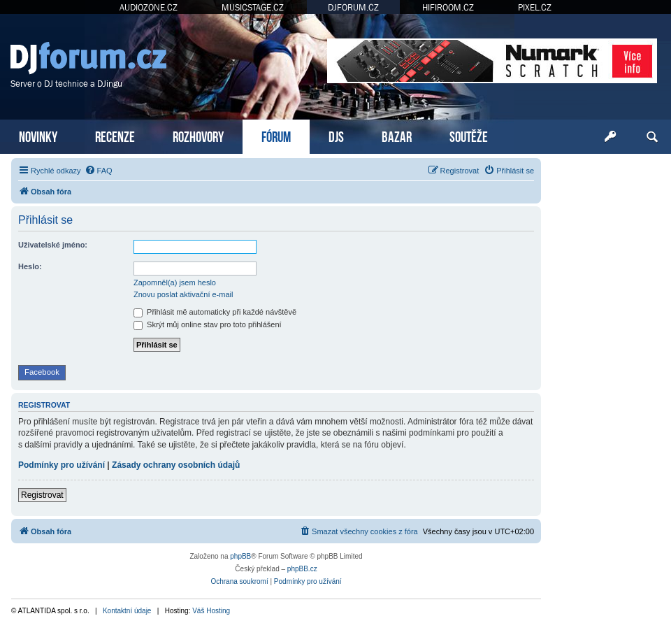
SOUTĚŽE (469, 135)
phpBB (240, 556)
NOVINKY (38, 135)
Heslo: (30, 266)
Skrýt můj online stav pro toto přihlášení (208, 324)
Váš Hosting (211, 611)
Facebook (42, 372)
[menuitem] (99, 171)
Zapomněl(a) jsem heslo (175, 282)
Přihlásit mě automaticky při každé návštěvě (215, 312)
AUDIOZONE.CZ (149, 7)
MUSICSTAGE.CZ (253, 7)
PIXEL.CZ (535, 7)
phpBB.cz (302, 569)
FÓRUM (276, 135)
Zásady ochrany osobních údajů (176, 465)
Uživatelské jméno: (53, 245)
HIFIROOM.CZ (448, 7)
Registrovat (42, 495)
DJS (336, 135)
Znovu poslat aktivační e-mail (183, 294)
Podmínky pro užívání (62, 465)
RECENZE (115, 135)
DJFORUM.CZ (353, 7)
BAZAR (397, 135)
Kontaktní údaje (127, 611)
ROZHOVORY (198, 135)
